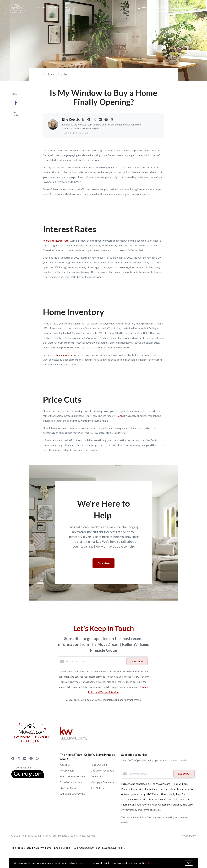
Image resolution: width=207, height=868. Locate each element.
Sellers (41, 8)
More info (151, 863)
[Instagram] (37, 758)
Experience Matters (71, 782)
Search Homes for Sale (72, 776)
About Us (71, 8)
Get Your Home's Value (73, 794)
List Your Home (68, 788)
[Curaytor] (27, 777)
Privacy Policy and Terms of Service (141, 810)
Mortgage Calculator (102, 782)
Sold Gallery (97, 788)
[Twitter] (19, 758)
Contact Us (97, 776)
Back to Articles (58, 74)
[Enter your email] (95, 661)
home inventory (65, 355)
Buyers (55, 8)
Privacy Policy (188, 836)
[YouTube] (31, 758)
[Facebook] (13, 758)
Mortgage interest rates (56, 241)
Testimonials (67, 770)
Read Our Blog (99, 765)
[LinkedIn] (25, 758)
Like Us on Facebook (102, 770)
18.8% (119, 416)
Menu (142, 8)
